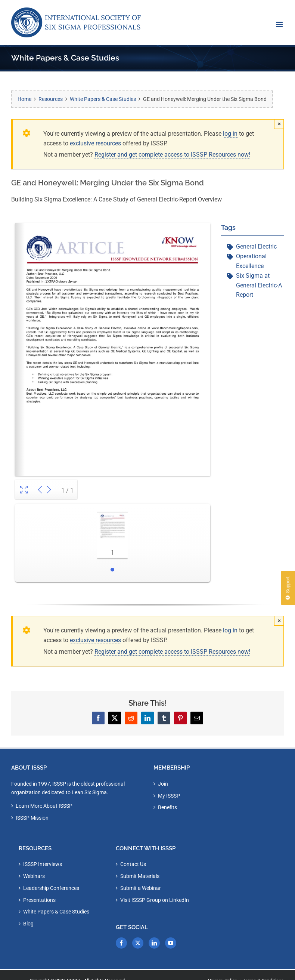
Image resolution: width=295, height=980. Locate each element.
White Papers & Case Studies (56, 912)
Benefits (167, 807)
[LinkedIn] (154, 943)
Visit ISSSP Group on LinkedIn (155, 900)
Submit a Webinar (141, 888)
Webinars (34, 876)
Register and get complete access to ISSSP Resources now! (172, 155)
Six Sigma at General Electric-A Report (259, 285)
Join (163, 784)
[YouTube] (171, 943)
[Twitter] (138, 943)
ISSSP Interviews (43, 864)
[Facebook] (121, 943)
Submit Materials (140, 876)
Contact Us (133, 864)
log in (230, 134)
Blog (28, 924)
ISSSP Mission (32, 818)
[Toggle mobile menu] (280, 24)
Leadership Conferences (51, 888)
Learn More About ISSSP (44, 806)
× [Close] (279, 124)
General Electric (256, 246)
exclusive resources (95, 143)
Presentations (39, 900)
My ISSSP (169, 796)
